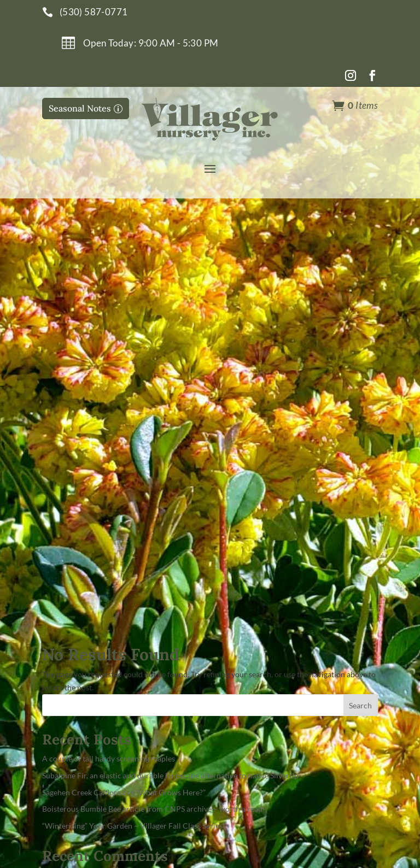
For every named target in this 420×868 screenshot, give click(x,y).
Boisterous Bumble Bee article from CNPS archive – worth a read (152, 393)
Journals (237, 619)
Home (231, 560)
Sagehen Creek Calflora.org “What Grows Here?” (124, 376)
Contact (236, 599)
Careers (235, 658)
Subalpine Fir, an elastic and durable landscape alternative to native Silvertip (170, 359)
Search (360, 289)
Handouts (240, 639)
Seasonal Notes (80, 108)
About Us (238, 580)
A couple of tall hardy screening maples (109, 342)
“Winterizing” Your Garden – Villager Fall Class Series (132, 409)
